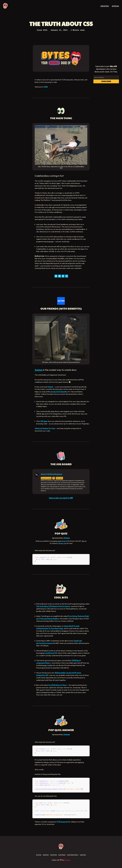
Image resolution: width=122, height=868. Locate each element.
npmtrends (54, 855)
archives (115, 6)
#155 (46, 87)
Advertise (46, 855)
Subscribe (106, 81)
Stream (67, 538)
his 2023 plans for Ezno (58, 685)
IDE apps (44, 421)
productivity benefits (59, 392)
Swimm (39, 370)
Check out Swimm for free (45, 428)
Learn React (62, 855)
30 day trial (62, 543)
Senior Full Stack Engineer (52, 474)
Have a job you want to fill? (61, 498)
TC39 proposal (62, 822)
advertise (105, 6)
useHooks (83, 855)
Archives (39, 855)
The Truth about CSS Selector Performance (53, 606)
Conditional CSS (51, 653)
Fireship (67, 860)
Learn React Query (73, 855)
